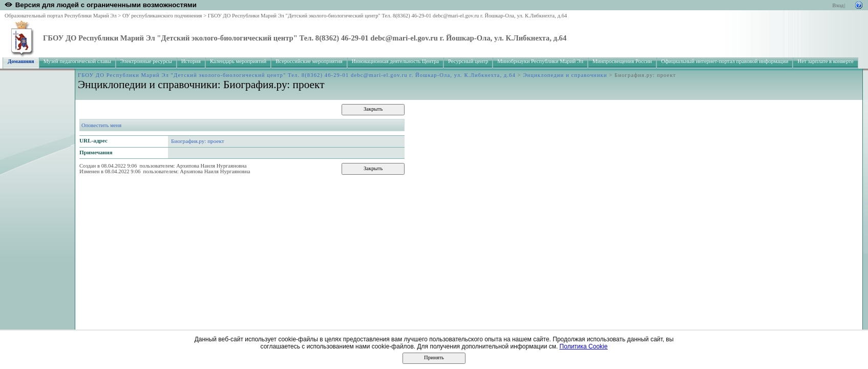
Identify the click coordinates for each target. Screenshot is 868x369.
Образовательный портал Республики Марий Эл (61, 16)
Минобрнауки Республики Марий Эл (540, 61)
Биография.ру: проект (198, 141)
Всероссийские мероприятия (309, 61)
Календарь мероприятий (238, 61)
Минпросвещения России (622, 61)
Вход (838, 5)
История (191, 61)
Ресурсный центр (468, 61)
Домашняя (21, 61)
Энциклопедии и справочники (565, 75)
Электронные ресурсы (146, 61)
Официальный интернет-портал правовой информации (725, 61)
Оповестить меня (101, 125)
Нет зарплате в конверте (825, 61)
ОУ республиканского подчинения (162, 16)
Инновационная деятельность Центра (395, 61)
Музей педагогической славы (77, 61)
